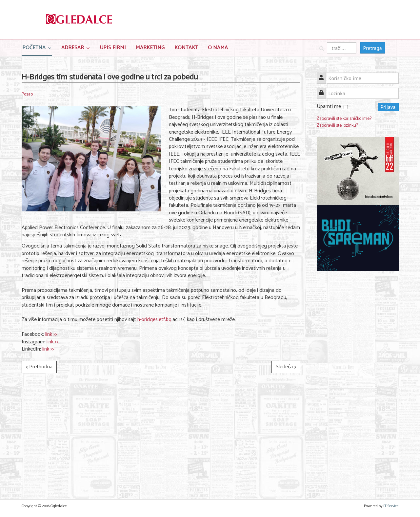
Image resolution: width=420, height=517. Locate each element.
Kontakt (186, 48)
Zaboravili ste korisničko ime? (344, 119)
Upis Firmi (113, 48)
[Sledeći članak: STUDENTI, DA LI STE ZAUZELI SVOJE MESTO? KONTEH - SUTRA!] (286, 367)
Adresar (73, 48)
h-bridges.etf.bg (154, 320)
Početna (34, 48)
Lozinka (324, 89)
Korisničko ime (324, 74)
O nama (218, 48)
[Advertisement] (358, 377)
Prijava (388, 107)
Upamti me (329, 107)
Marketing (150, 48)
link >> (51, 334)
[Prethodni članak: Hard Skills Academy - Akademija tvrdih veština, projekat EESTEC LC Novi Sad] (39, 367)
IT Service (391, 506)
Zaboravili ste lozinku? (337, 126)
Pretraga (373, 48)
